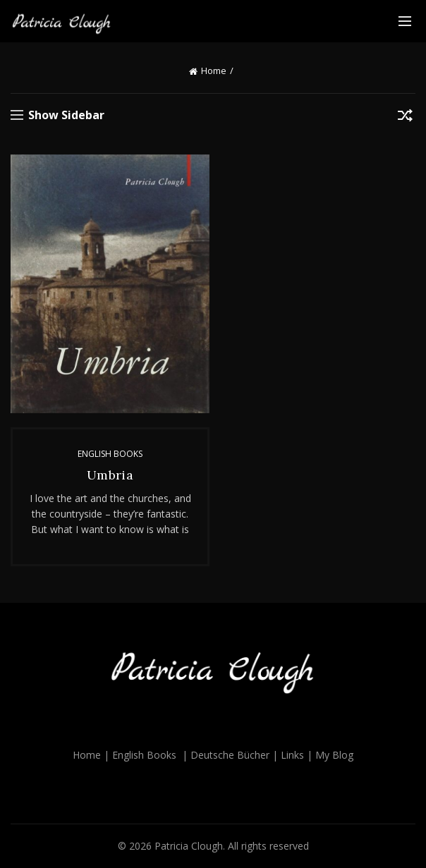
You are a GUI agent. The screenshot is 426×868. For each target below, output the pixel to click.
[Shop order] (405, 118)
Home (214, 71)
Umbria (110, 475)
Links (292, 755)
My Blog (334, 755)
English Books (110, 454)
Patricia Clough (189, 846)
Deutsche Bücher (230, 755)
